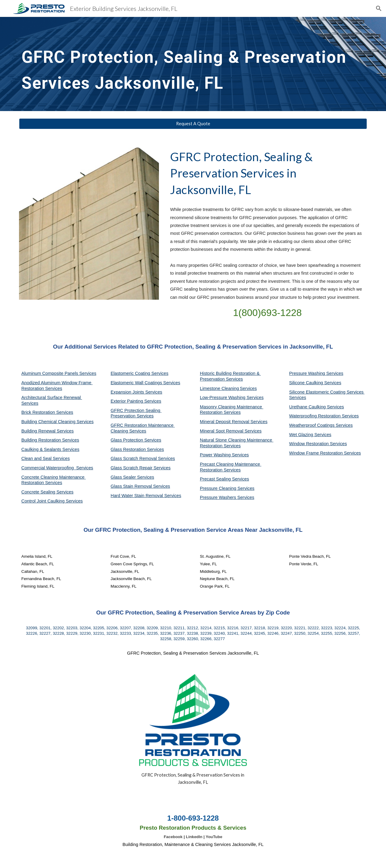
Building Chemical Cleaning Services (58, 422)
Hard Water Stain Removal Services (146, 496)
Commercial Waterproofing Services (57, 468)
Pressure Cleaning (219, 488)
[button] (379, 8)
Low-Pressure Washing (223, 397)
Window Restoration (310, 444)
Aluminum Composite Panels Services (59, 373)
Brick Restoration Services (47, 412)
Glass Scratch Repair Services (141, 468)
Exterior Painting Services (136, 401)
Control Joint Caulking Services (52, 501)
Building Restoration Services (50, 440)
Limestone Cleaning (220, 388)
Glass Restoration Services (137, 449)
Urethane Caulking (308, 407)
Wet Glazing (302, 435)
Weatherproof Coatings (313, 425)
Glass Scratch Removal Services (143, 458)
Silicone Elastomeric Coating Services (326, 392)
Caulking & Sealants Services (50, 449)
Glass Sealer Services (132, 477)
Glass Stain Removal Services (140, 486)
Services (248, 388)
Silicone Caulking (307, 383)
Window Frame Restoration (317, 453)
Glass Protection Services (136, 440)
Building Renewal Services (48, 431)
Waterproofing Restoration (316, 416)
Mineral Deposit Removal (225, 422)
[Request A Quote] (193, 124)
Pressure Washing (308, 373)
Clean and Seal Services (46, 458)
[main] (193, 64)
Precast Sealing (216, 479)
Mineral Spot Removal (222, 431)
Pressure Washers (219, 497)
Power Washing (216, 455)
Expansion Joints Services (136, 392)
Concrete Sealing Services (47, 492)
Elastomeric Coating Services (139, 373)
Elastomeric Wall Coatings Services (146, 383)
